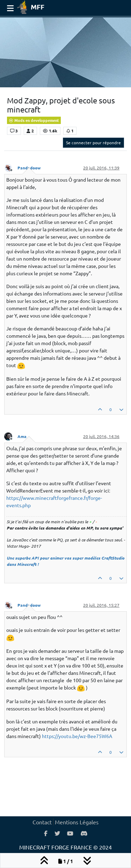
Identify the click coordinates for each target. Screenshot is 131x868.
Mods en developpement (34, 120)
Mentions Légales (77, 822)
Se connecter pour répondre (93, 143)
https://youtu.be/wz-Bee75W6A (77, 736)
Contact (42, 822)
